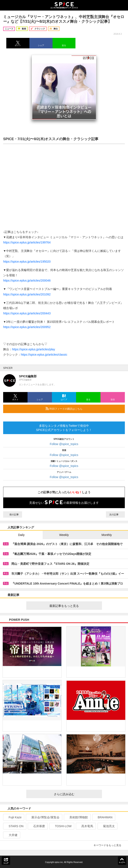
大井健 (11, 835)
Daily (21, 535)
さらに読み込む (76, 794)
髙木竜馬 (85, 826)
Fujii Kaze (13, 817)
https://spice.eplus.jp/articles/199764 (27, 242)
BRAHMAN (103, 817)
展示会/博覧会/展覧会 (44, 817)
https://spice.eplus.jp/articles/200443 (27, 313)
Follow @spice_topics (64, 444)
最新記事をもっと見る (74, 606)
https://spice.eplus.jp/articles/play (34, 349)
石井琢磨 (37, 826)
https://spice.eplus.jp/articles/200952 (27, 327)
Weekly (64, 535)
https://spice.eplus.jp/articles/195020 (27, 262)
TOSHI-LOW (61, 826)
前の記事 (13, 514)
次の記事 (115, 514)
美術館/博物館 (77, 817)
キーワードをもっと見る (109, 845)
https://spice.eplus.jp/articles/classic (44, 355)
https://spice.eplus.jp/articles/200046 (27, 280)
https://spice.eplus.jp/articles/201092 (27, 294)
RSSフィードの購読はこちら (84, 409)
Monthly (107, 535)
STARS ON (14, 826)
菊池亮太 (107, 826)
